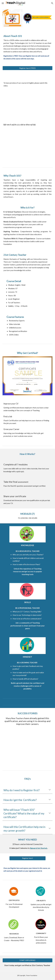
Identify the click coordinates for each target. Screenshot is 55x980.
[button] (3, 3)
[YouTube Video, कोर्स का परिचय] (27, 144)
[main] (27, 47)
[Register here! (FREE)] (27, 68)
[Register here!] (28, 858)
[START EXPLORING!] (27, 960)
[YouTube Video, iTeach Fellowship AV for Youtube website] (27, 748)
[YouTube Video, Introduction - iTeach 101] (27, 105)
